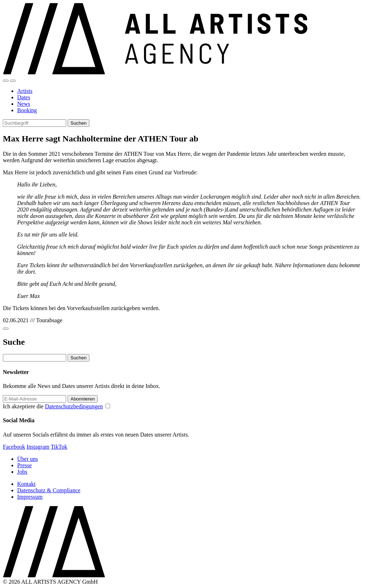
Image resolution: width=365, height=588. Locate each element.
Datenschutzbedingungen (74, 406)
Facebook (14, 447)
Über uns (28, 459)
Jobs (22, 472)
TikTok (59, 447)
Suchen (78, 123)
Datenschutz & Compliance (49, 490)
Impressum (30, 497)
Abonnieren (83, 399)
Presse (24, 465)
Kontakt (26, 484)
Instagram (38, 447)
